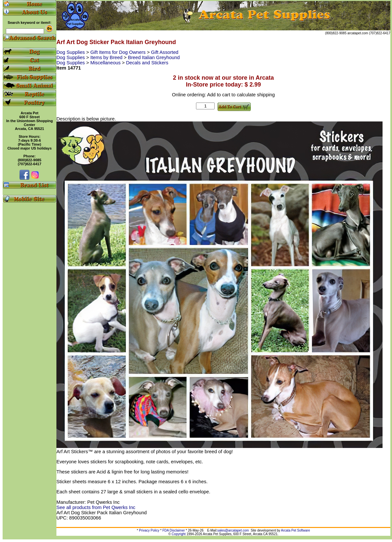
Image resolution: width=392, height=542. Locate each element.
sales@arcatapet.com (233, 530)
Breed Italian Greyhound (154, 57)
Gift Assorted (165, 52)
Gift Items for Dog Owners (119, 52)
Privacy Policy (149, 530)
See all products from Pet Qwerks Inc (96, 507)
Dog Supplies (71, 52)
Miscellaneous (106, 63)
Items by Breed (107, 57)
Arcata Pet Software (296, 530)
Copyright (179, 534)
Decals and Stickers (147, 63)
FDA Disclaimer (174, 530)
